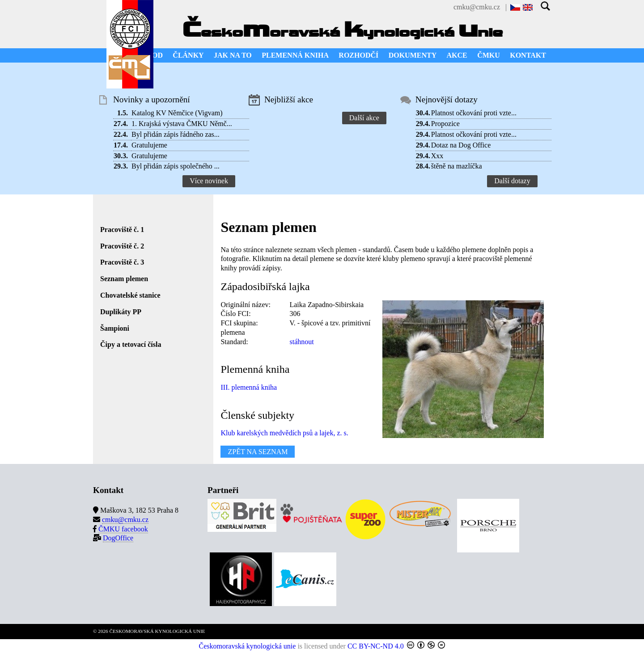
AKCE (457, 55)
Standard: (234, 342)
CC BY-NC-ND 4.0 (376, 646)
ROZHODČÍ (358, 55)
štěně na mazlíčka (457, 166)
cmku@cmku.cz (477, 7)
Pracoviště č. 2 (122, 246)
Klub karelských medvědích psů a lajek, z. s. (284, 433)
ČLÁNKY (188, 55)
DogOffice (118, 538)
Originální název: (246, 305)
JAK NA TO (233, 55)
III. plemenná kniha (249, 387)
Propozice (445, 124)
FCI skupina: (239, 323)
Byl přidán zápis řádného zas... (176, 134)
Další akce (364, 118)
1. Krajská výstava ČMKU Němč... (182, 124)
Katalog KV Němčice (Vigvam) (177, 113)
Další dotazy (512, 181)
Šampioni (115, 328)
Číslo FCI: (235, 314)
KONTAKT (528, 55)
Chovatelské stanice (130, 295)
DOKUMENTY (413, 55)
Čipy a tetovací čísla (131, 344)
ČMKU (489, 55)
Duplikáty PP (121, 312)
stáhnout (301, 342)
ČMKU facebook (123, 529)
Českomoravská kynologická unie (248, 646)
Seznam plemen (124, 279)
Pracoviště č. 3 (122, 262)
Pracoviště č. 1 (122, 230)
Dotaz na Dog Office (461, 145)
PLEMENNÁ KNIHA (295, 55)
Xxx (437, 156)
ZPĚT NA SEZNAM (258, 452)
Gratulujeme (149, 145)
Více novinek (209, 181)
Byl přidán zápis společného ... (176, 166)
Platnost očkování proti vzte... (474, 113)
